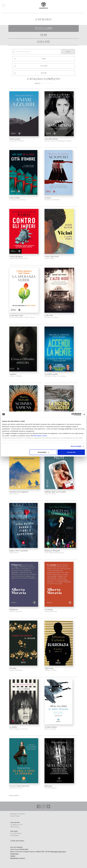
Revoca (81, 440)
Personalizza (43, 452)
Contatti (13, 856)
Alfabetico (47, 84)
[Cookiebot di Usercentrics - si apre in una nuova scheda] (73, 414)
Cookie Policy (14, 854)
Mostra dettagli (76, 446)
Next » (17, 796)
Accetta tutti (71, 452)
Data (37, 84)
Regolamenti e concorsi (18, 858)
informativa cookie (40, 436)
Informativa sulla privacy (58, 852)
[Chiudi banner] (84, 414)
